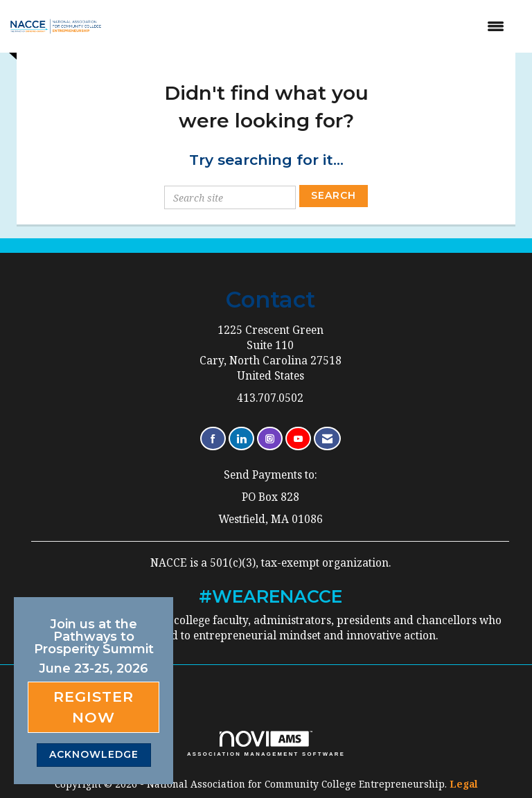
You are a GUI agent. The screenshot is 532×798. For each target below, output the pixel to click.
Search (334, 195)
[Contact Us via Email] (327, 439)
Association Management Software (266, 744)
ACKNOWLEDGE (94, 754)
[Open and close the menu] (315, 26)
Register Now (94, 707)
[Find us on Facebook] (213, 439)
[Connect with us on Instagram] (270, 439)
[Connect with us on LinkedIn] (241, 439)
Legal (464, 784)
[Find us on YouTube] (298, 439)
